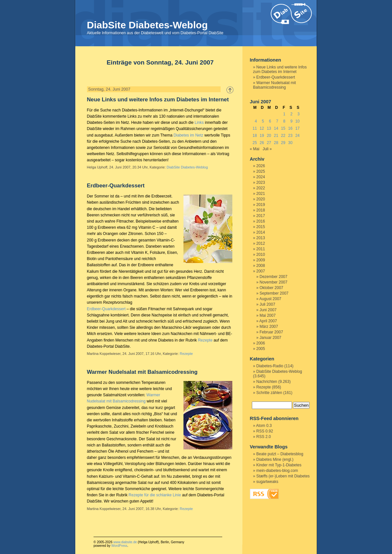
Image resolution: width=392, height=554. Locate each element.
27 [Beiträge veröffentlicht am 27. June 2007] (269, 143)
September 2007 (274, 293)
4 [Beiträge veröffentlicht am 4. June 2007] (256, 121)
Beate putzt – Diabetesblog (280, 454)
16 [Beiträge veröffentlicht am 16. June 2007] (290, 128)
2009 (261, 260)
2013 (261, 238)
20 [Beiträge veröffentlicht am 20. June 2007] (269, 136)
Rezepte (205, 340)
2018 (261, 210)
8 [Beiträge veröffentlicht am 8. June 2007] (284, 121)
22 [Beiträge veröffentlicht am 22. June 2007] (283, 136)
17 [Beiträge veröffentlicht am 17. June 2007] (297, 128)
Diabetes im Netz (188, 135)
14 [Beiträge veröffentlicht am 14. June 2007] (276, 128)
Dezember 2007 (274, 277)
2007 (261, 271)
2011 (261, 249)
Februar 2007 (271, 332)
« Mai (255, 149)
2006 (261, 343)
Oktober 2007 (272, 288)
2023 (261, 182)
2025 (261, 171)
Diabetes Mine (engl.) (275, 459)
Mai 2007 (268, 315)
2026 (261, 166)
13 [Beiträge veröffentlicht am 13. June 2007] (269, 128)
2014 (261, 232)
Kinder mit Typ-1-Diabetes (279, 465)
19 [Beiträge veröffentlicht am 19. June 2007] (262, 136)
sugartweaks (267, 482)
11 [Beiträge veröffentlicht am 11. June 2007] (255, 128)
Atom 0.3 (264, 426)
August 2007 (270, 299)
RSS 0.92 (265, 431)
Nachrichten (267, 382)
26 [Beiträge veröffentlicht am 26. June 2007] (262, 143)
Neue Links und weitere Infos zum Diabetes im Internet (158, 100)
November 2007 (274, 282)
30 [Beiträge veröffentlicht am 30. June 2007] (290, 143)
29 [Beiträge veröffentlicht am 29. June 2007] (283, 143)
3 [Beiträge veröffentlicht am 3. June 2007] (299, 114)
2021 (261, 194)
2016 (261, 221)
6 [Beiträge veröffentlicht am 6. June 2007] (270, 121)
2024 (261, 177)
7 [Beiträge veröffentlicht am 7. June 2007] (277, 121)
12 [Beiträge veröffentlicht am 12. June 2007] (262, 128)
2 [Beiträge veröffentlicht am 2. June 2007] (291, 114)
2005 (261, 349)
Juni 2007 (268, 310)
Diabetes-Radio (270, 366)
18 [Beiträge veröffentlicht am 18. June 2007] (255, 136)
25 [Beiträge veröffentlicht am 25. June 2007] (255, 143)
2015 (261, 227)
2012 (261, 243)
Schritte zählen (269, 393)
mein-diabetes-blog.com (277, 471)
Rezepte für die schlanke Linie (155, 495)
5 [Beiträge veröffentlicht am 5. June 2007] (263, 121)
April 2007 (268, 321)
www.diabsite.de (125, 542)
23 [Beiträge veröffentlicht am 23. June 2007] (290, 136)
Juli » (267, 149)
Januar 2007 (271, 338)
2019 (261, 205)
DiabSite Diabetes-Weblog (147, 25)
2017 (261, 216)
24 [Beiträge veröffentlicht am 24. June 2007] (297, 136)
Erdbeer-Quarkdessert (116, 186)
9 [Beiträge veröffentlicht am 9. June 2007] (291, 121)
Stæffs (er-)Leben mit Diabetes (283, 476)
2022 (261, 188)
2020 (261, 199)
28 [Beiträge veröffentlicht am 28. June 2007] (276, 143)
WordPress (119, 546)
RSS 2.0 (264, 437)
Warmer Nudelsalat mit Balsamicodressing (142, 372)
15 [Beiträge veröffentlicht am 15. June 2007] (283, 128)
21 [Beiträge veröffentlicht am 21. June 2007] (276, 136)
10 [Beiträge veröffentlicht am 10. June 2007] (297, 121)
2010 (261, 255)
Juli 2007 (268, 304)
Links (199, 123)
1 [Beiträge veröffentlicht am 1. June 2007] (284, 114)
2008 (261, 266)
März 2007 (269, 327)
